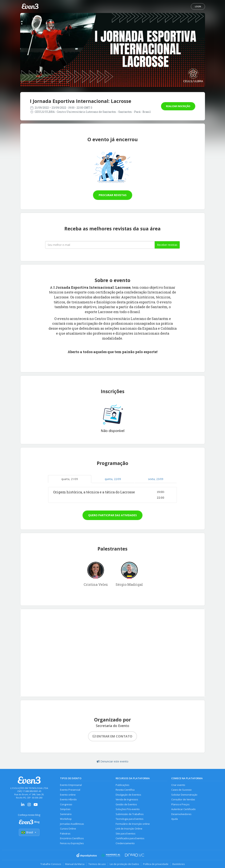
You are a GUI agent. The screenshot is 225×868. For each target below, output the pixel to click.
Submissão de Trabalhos (130, 814)
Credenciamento (125, 843)
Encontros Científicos (72, 838)
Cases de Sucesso (181, 790)
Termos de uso (97, 864)
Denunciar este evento (113, 761)
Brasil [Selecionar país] (29, 832)
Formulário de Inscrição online (133, 824)
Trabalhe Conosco (51, 864)
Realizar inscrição (178, 106)
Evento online (68, 795)
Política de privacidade (156, 864)
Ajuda (175, 819)
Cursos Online (68, 829)
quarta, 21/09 (70, 479)
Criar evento (178, 785)
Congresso (66, 804)
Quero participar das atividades (112, 515)
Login (198, 6)
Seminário (66, 814)
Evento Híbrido (68, 799)
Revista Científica (125, 790)
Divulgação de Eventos (128, 795)
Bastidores (179, 864)
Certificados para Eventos (130, 838)
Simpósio (65, 809)
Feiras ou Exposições (72, 843)
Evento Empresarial (71, 785)
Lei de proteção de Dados (124, 864)
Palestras (65, 834)
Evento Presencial (70, 790)
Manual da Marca (75, 864)
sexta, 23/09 (156, 479)
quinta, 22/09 (113, 479)
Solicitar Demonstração (184, 795)
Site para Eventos (125, 834)
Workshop (66, 819)
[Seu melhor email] (100, 245)
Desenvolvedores (181, 814)
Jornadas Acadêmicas (72, 824)
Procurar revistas (113, 195)
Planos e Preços (180, 804)
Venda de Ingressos (127, 799)
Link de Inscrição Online (129, 829)
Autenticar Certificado (183, 809)
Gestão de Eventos (126, 804)
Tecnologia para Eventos (129, 819)
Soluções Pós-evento (128, 809)
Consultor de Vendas (183, 799)
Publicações (122, 785)
